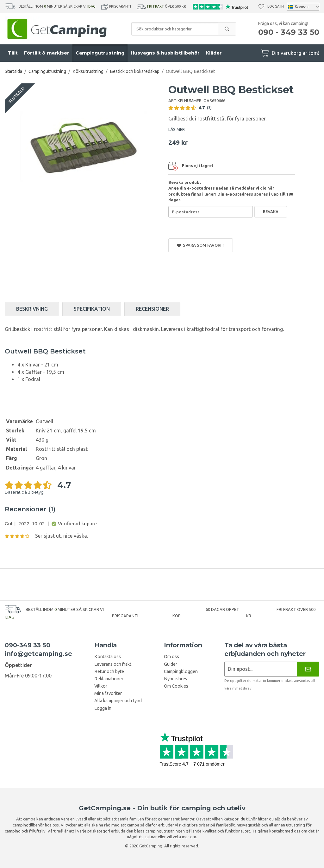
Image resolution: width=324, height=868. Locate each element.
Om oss (171, 657)
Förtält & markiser (47, 53)
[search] (227, 29)
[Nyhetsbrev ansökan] (261, 669)
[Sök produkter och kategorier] (175, 29)
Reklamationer (109, 679)
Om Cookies (176, 686)
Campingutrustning (100, 53)
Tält (13, 53)
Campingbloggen (181, 671)
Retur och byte (109, 671)
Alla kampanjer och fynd (118, 701)
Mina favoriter (108, 693)
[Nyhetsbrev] (308, 669)
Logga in (276, 6)
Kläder (214, 53)
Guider (171, 664)
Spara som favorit (201, 245)
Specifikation (92, 309)
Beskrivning (32, 309)
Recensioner (152, 309)
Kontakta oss (108, 657)
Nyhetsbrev (176, 679)
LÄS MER (177, 129)
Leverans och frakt (113, 664)
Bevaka (271, 211)
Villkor (101, 686)
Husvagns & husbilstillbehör (165, 53)
